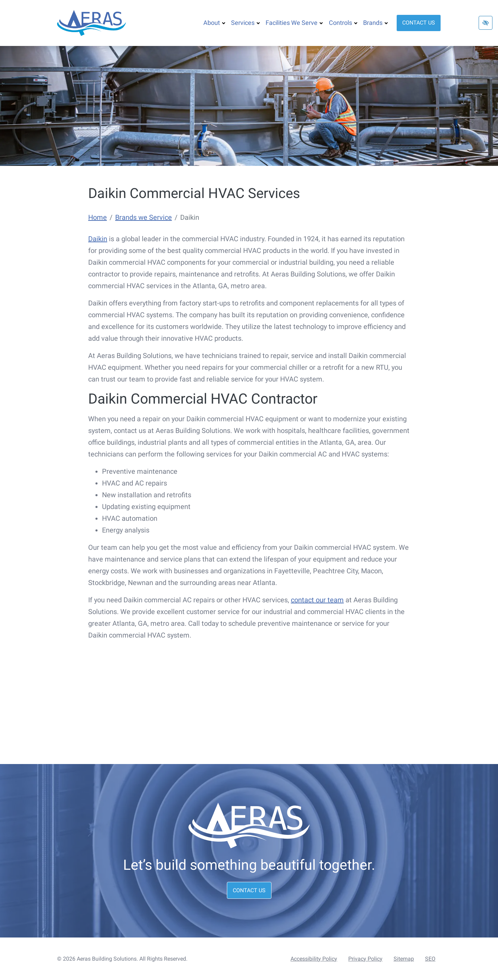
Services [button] (246, 23)
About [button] (214, 23)
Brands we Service (144, 217)
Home (98, 217)
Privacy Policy (365, 959)
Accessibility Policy (314, 959)
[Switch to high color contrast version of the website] (486, 23)
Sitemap (404, 959)
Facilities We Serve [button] (294, 23)
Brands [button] (376, 23)
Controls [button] (343, 23)
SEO (430, 959)
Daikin (98, 239)
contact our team (317, 600)
